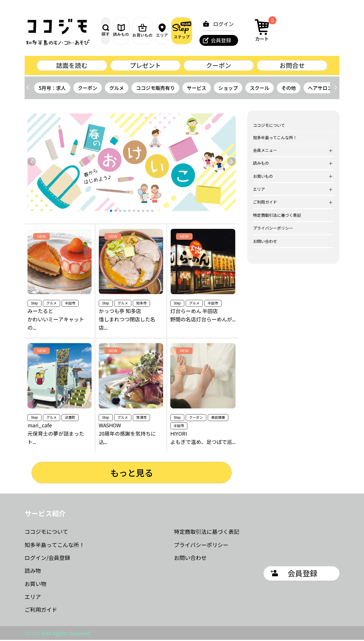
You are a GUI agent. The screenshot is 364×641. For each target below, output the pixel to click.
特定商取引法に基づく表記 (277, 216)
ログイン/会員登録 (47, 558)
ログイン (280, 24)
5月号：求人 (52, 89)
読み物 (33, 572)
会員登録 (277, 40)
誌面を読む (72, 66)
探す (115, 31)
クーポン (219, 66)
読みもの (145, 31)
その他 (289, 89)
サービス (197, 89)
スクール (260, 89)
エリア (205, 31)
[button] (336, 89)
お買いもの (175, 31)
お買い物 (35, 584)
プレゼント (145, 66)
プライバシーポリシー (273, 229)
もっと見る (132, 473)
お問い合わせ (265, 242)
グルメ (117, 89)
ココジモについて (269, 126)
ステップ (235, 31)
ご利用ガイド (41, 610)
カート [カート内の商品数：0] (320, 30)
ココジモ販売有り (155, 89)
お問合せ (292, 66)
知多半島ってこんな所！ (275, 139)
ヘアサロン (320, 89)
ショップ (228, 89)
